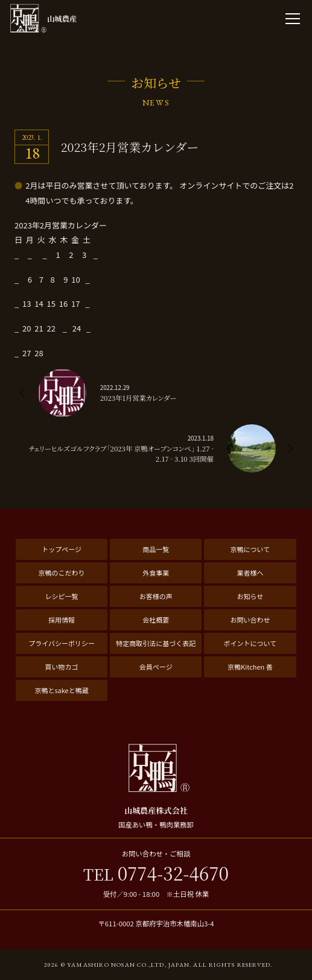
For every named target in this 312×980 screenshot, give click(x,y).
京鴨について (250, 549)
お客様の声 (156, 596)
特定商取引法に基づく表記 (156, 643)
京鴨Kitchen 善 (250, 667)
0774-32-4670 (156, 874)
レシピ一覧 (62, 596)
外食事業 (156, 573)
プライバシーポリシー (62, 643)
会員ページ (156, 667)
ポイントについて (250, 643)
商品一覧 (156, 549)
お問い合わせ (250, 620)
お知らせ (250, 596)
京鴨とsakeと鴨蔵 (61, 690)
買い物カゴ (62, 667)
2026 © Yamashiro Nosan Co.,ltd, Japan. (118, 965)
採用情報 (62, 620)
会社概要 (156, 620)
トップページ (62, 549)
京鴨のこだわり (62, 573)
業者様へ (250, 573)
